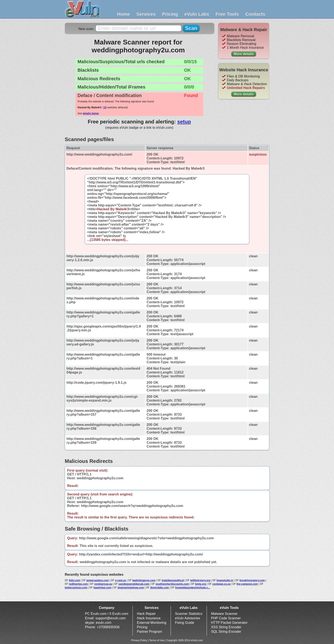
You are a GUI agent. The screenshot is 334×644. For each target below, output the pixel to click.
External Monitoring (152, 623)
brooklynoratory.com (252, 580)
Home (123, 14)
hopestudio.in (225, 580)
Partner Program (150, 632)
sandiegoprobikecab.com (134, 584)
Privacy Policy (139, 640)
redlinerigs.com (78, 584)
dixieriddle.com (160, 588)
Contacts (255, 14)
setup (184, 122)
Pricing (170, 14)
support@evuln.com (111, 618)
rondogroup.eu (103, 584)
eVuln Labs (197, 14)
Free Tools (227, 14)
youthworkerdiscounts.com (172, 584)
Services (146, 14)
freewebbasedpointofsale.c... (193, 588)
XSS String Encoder (226, 627)
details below (91, 113)
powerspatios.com (97, 580)
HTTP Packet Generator (229, 623)
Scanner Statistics (189, 614)
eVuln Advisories (188, 618)
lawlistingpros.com (144, 580)
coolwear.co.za (221, 584)
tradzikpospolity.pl (173, 580)
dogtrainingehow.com (131, 588)
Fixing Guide (185, 623)
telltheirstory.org (200, 580)
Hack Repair (146, 614)
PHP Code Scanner (226, 618)
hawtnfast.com (102, 588)
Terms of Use (157, 640)
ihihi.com (74, 580)
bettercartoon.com (76, 588)
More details (244, 54)
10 (105, 107)
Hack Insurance (149, 618)
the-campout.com (247, 584)
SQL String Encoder (226, 632)
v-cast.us (121, 580)
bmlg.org (201, 584)
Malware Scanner (224, 614)
